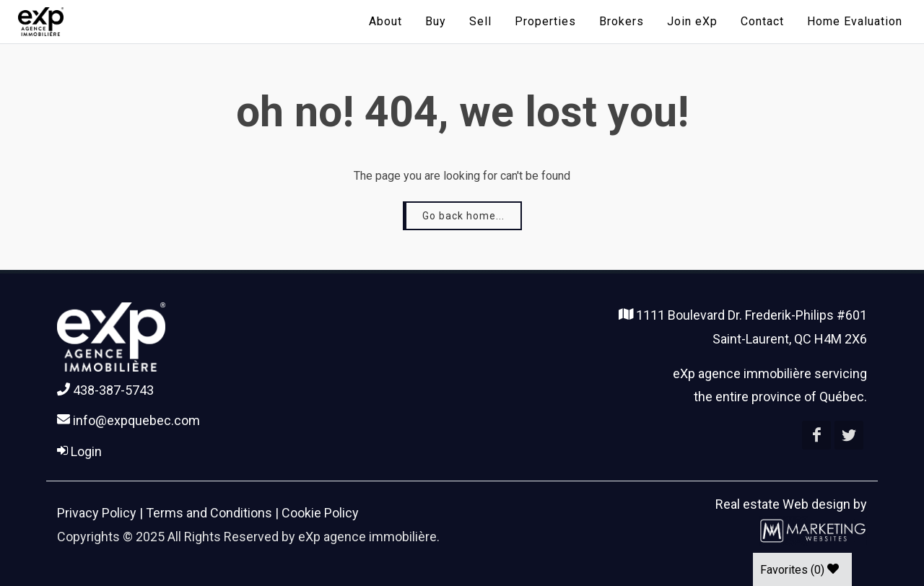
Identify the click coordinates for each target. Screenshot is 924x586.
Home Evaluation (855, 21)
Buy (436, 21)
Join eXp (692, 21)
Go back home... (463, 216)
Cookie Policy (320, 513)
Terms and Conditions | (214, 513)
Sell (480, 21)
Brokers (622, 21)
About (385, 21)
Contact (762, 21)
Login (79, 451)
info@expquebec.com (128, 420)
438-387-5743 (105, 390)
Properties (545, 21)
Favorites (799, 570)
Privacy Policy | (101, 513)
